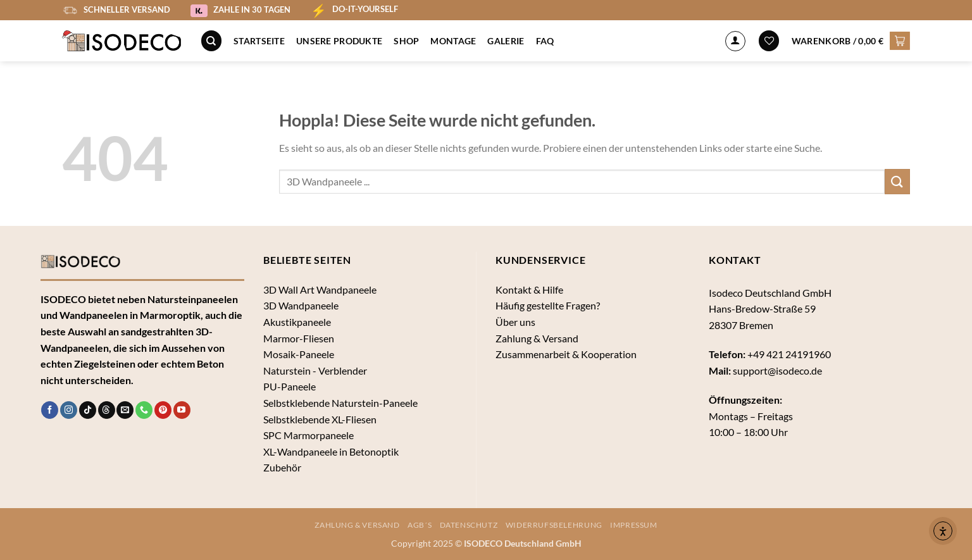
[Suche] (211, 41)
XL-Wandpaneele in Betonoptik (331, 451)
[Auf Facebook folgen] (50, 410)
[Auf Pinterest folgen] (163, 410)
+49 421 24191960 (789, 354)
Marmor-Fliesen (299, 338)
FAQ (545, 41)
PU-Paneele (290, 386)
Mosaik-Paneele (299, 354)
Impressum (634, 525)
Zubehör (282, 467)
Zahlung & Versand (537, 338)
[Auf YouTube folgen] (182, 410)
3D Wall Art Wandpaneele (320, 289)
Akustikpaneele (297, 322)
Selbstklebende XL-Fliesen (320, 419)
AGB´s (420, 525)
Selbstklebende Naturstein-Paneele (340, 403)
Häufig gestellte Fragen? (548, 305)
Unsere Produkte (339, 41)
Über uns (515, 322)
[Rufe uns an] (144, 410)
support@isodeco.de (777, 370)
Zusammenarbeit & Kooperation (566, 354)
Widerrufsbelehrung (554, 525)
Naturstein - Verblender (315, 370)
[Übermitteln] (897, 181)
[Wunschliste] (769, 41)
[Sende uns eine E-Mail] (125, 410)
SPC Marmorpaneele (308, 435)
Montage (453, 41)
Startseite (259, 41)
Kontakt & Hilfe (529, 289)
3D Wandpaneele (301, 305)
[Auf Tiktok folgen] (88, 410)
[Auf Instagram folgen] (69, 410)
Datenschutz (469, 525)
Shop (406, 41)
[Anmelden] (735, 41)
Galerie (506, 41)
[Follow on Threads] (107, 410)
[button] (851, 40)
